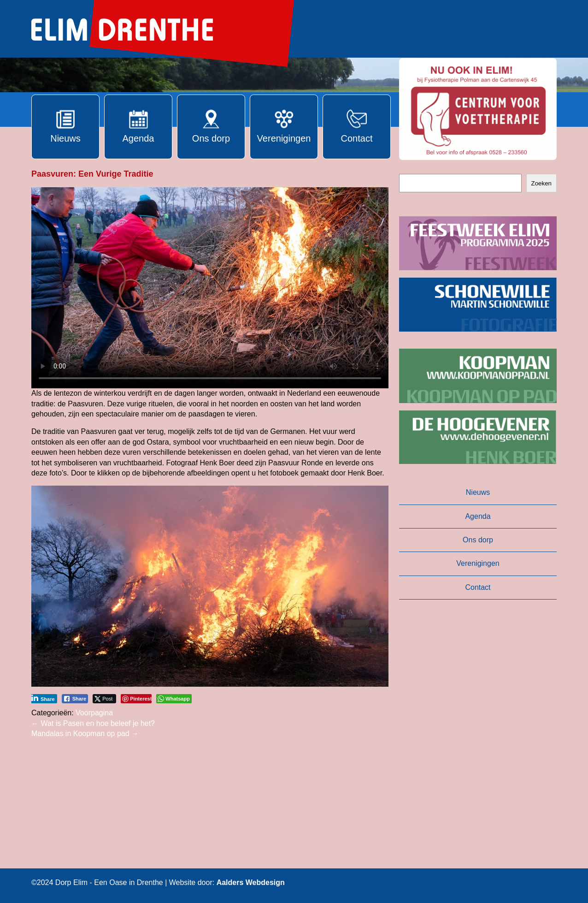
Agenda (478, 516)
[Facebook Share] (75, 699)
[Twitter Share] (104, 699)
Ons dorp (478, 540)
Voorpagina (94, 713)
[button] (478, 109)
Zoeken (541, 183)
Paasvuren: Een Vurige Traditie (92, 174)
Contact (478, 587)
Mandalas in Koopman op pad (85, 734)
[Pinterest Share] (136, 699)
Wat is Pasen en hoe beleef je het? (93, 723)
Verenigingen (478, 563)
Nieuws (478, 492)
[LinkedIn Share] (43, 699)
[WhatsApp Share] (174, 699)
